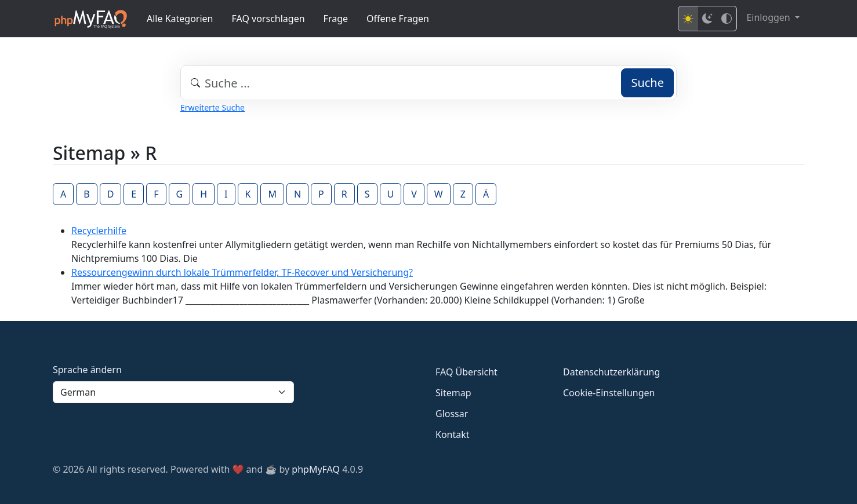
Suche (647, 83)
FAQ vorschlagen (268, 19)
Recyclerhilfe (99, 231)
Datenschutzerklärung (611, 372)
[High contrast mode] (727, 19)
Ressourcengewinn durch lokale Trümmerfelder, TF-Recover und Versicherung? (242, 272)
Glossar (452, 414)
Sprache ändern (87, 370)
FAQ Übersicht (466, 372)
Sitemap (453, 393)
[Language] (173, 392)
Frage (336, 19)
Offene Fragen (398, 19)
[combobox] (428, 83)
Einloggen (769, 17)
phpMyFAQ (316, 469)
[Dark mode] (707, 19)
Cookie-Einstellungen (609, 393)
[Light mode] (688, 19)
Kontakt (453, 434)
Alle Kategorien (180, 19)
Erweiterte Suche (213, 107)
